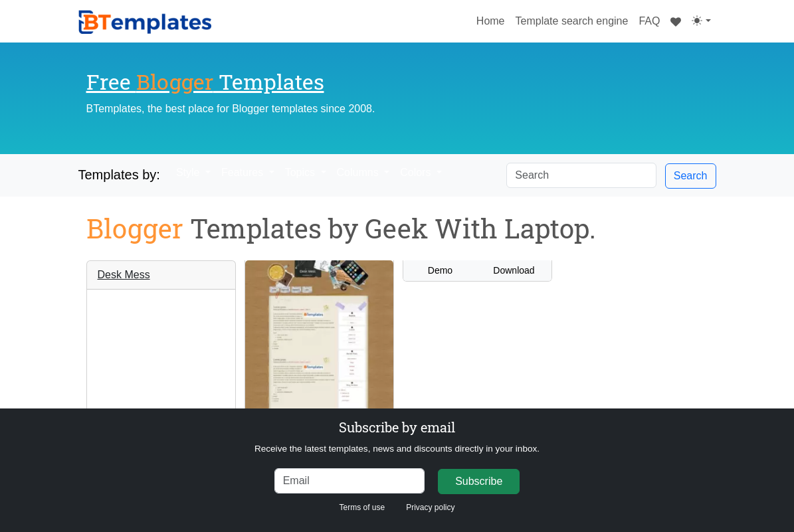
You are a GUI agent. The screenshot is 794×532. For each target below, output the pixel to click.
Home (493, 19)
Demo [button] (440, 270)
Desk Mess (124, 275)
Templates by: (119, 175)
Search (691, 176)
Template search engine (572, 21)
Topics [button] (302, 172)
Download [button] (514, 270)
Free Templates (205, 82)
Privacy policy (430, 507)
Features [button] (244, 172)
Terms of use (362, 507)
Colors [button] (417, 172)
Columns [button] (359, 172)
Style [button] (189, 172)
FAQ (649, 21)
